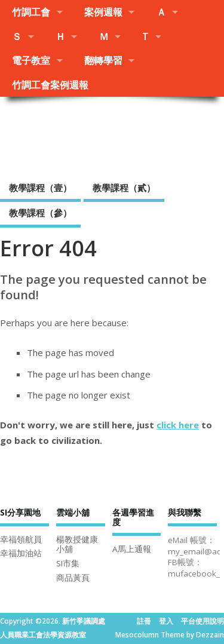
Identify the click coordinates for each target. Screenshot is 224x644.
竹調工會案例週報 (50, 85)
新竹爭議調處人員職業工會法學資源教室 (112, 135)
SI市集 (68, 563)
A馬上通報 (132, 549)
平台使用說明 (202, 621)
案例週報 (103, 12)
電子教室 (31, 60)
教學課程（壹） (40, 188)
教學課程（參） (40, 213)
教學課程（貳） (124, 188)
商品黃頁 (73, 578)
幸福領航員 (21, 539)
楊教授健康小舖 (77, 545)
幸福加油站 (21, 553)
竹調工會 (31, 12)
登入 (166, 621)
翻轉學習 (103, 60)
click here (178, 425)
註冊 (144, 621)
